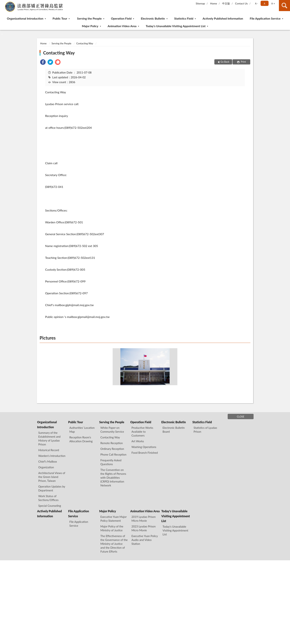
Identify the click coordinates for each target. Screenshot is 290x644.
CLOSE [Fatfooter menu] (241, 417)
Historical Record (49, 450)
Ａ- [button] (256, 3)
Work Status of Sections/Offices (48, 498)
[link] (43, 63)
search (284, 6)
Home (214, 3)
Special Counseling (50, 506)
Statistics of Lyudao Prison (205, 430)
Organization (46, 467)
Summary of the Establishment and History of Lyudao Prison (49, 438)
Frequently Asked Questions (111, 462)
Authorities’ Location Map (82, 430)
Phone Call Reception (113, 454)
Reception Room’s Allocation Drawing (81, 439)
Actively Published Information (223, 18)
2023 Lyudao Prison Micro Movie (144, 528)
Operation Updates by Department (52, 488)
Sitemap (200, 3)
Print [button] (243, 62)
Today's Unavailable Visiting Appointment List (176, 26)
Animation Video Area (122, 26)
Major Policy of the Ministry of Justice (112, 528)
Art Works (138, 441)
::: (3, 3)
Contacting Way (85, 43)
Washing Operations (144, 447)
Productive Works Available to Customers (142, 432)
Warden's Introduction (52, 456)
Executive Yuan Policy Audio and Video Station (145, 540)
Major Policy (90, 26)
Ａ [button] (264, 3)
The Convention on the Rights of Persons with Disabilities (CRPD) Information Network (113, 478)
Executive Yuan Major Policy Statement (114, 519)
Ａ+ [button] (273, 3)
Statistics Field (184, 18)
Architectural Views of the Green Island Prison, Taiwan (52, 477)
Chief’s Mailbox (48, 461)
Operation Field (121, 18)
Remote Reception (112, 443)
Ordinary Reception (112, 449)
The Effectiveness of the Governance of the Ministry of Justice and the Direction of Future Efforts (114, 544)
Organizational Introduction (25, 18)
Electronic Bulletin (153, 18)
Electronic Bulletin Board (174, 430)
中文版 (226, 3)
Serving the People (89, 18)
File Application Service (265, 18)
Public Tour (60, 18)
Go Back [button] (225, 62)
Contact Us (241, 3)
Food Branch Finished (145, 453)
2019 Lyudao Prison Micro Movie (144, 519)
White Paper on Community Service (112, 430)
